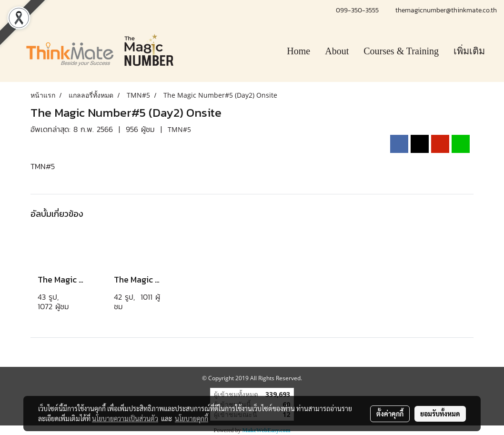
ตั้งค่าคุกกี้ (390, 414)
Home (298, 51)
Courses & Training (401, 51)
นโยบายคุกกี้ (192, 418)
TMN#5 (179, 129)
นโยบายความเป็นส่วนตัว (125, 418)
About (337, 51)
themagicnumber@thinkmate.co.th (446, 10)
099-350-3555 (358, 10)
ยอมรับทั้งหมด (440, 414)
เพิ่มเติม (469, 51)
